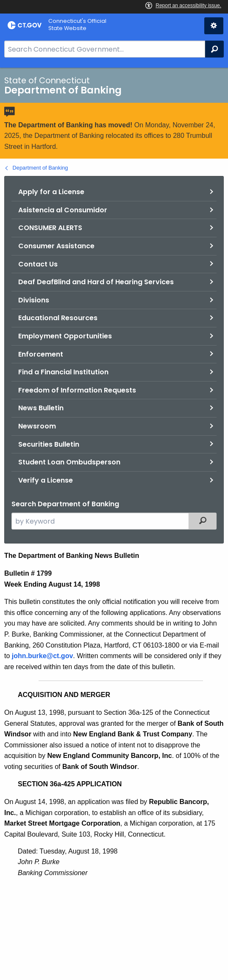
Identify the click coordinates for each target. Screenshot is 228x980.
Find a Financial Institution (63, 372)
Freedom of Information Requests (77, 390)
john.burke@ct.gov (43, 656)
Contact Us (38, 264)
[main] (114, 524)
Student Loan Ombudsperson (69, 462)
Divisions (34, 300)
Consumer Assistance (56, 246)
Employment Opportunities (65, 336)
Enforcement (41, 354)
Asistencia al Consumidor (63, 210)
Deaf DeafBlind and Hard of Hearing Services (96, 282)
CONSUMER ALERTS (50, 228)
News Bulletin (41, 408)
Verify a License (46, 480)
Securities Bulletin (49, 444)
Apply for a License (51, 192)
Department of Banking (40, 168)
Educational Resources (58, 318)
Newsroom (37, 426)
